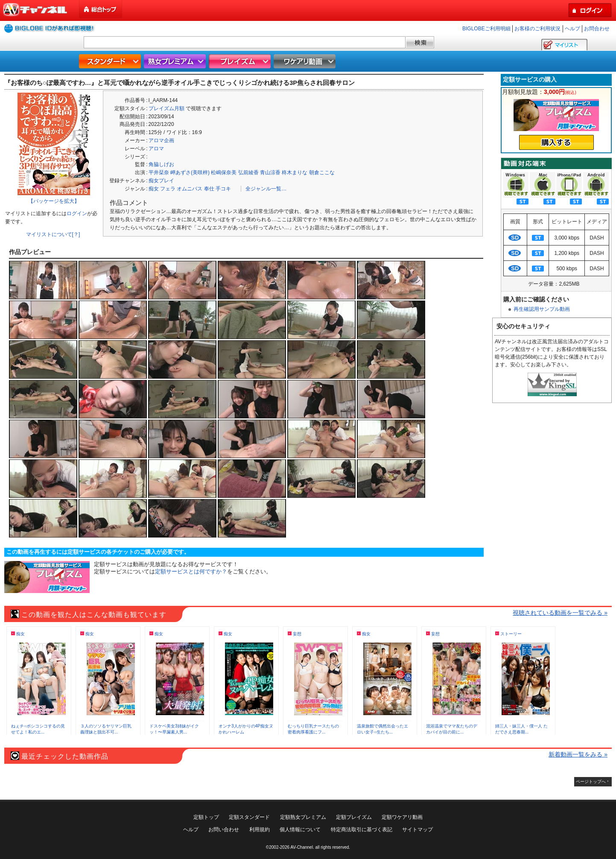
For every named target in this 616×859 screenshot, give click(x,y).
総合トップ (101, 9)
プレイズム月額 (166, 108)
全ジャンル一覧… (266, 189)
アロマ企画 (161, 140)
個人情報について (300, 830)
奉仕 (209, 189)
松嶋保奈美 (224, 172)
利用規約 (260, 830)
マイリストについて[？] (53, 234)
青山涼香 (270, 172)
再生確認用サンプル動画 (542, 309)
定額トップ (206, 817)
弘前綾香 (248, 172)
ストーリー (511, 634)
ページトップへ (591, 782)
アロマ (156, 149)
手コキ (223, 189)
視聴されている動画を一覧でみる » (560, 613)
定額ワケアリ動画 (402, 817)
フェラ (168, 189)
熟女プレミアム (176, 61)
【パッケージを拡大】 (54, 201)
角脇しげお (161, 164)
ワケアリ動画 (306, 61)
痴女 (154, 189)
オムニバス (190, 189)
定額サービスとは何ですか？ (191, 571)
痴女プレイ (161, 181)
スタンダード (111, 61)
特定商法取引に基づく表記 (362, 830)
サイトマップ (417, 830)
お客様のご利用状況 (537, 29)
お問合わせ (597, 29)
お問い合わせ (224, 830)
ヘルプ (572, 29)
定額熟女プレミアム (303, 817)
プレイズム (241, 61)
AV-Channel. (302, 847)
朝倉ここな (322, 172)
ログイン (77, 213)
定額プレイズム (354, 817)
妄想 (297, 634)
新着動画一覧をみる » (578, 754)
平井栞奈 (159, 172)
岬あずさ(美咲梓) (190, 172)
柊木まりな (295, 172)
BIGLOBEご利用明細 (486, 29)
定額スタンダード (249, 817)
